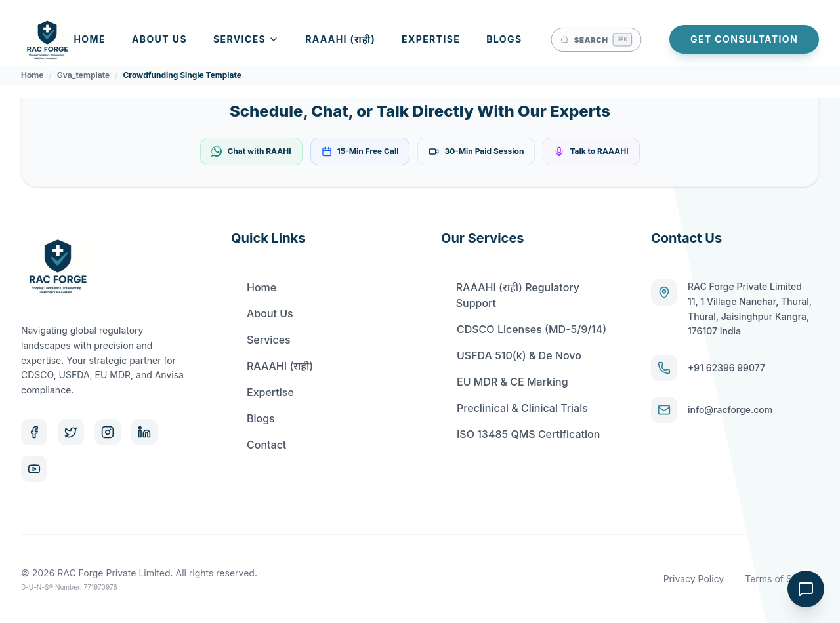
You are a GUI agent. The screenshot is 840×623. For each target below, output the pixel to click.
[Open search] (596, 39)
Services (246, 39)
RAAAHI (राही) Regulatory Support (510, 295)
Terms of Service (782, 579)
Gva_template (83, 75)
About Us (159, 39)
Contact (259, 445)
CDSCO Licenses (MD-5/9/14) (524, 329)
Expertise (431, 39)
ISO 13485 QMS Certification (520, 434)
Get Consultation (744, 39)
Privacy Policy (694, 579)
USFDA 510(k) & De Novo (511, 355)
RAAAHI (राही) (340, 39)
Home (90, 39)
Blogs (504, 39)
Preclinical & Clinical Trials (514, 408)
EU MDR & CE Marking (505, 382)
